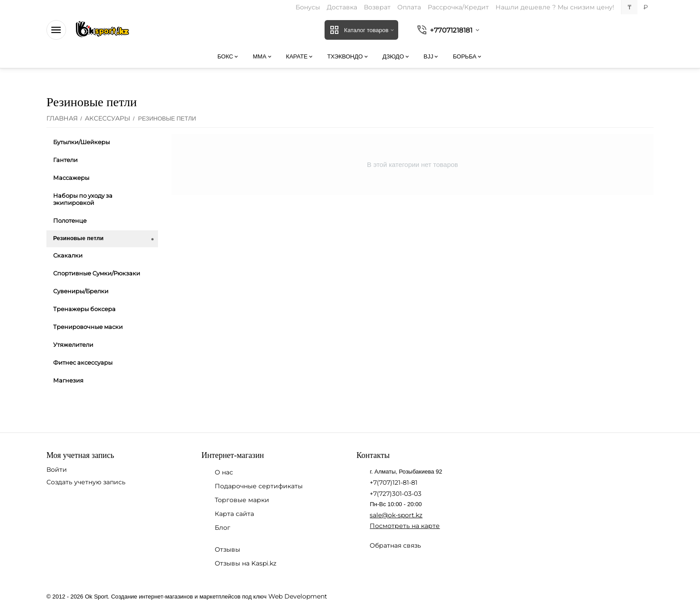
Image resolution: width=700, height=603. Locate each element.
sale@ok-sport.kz (396, 515)
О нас (224, 472)
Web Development (298, 596)
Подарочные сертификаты (259, 486)
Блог (223, 528)
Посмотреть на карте (405, 526)
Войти (57, 470)
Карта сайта (234, 514)
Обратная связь (395, 545)
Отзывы (227, 549)
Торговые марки (242, 500)
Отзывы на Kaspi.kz (246, 563)
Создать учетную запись (86, 482)
